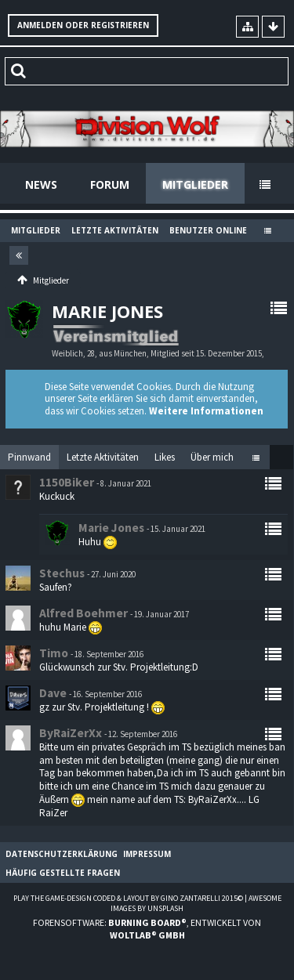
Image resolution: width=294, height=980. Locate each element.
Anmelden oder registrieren (83, 25)
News (41, 184)
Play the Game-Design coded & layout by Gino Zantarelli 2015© (128, 898)
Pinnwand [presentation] (29, 457)
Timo (54, 653)
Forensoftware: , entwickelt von (147, 928)
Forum (110, 184)
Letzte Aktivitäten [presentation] (103, 457)
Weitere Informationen (206, 411)
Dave (53, 693)
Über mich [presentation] (212, 457)
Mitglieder (195, 184)
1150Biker (67, 482)
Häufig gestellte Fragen (63, 873)
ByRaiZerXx (71, 733)
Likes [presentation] (165, 457)
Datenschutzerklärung (62, 854)
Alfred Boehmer (83, 613)
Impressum (147, 854)
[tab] (29, 457)
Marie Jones (111, 528)
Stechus (62, 573)
